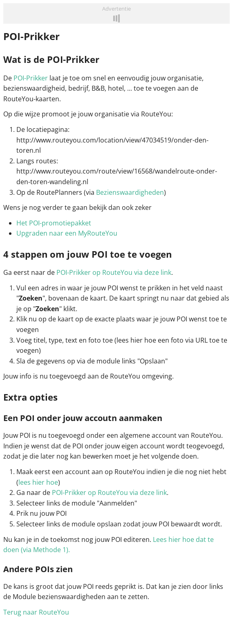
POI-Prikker (31, 78)
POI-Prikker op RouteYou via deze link (114, 272)
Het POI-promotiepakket (54, 223)
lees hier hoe (38, 482)
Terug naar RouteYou (36, 612)
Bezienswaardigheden (130, 192)
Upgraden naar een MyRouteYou (67, 233)
